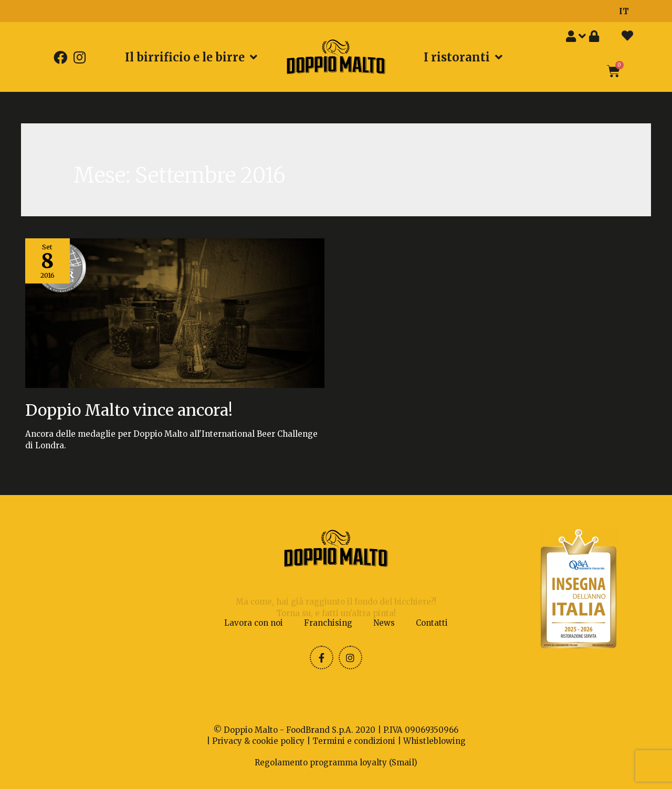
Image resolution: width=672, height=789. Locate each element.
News (384, 623)
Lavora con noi (254, 623)
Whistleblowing (434, 741)
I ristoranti (463, 57)
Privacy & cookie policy (258, 741)
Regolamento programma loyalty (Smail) (336, 762)
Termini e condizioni (354, 741)
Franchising (328, 623)
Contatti (432, 623)
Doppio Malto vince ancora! (129, 410)
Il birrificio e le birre (191, 57)
